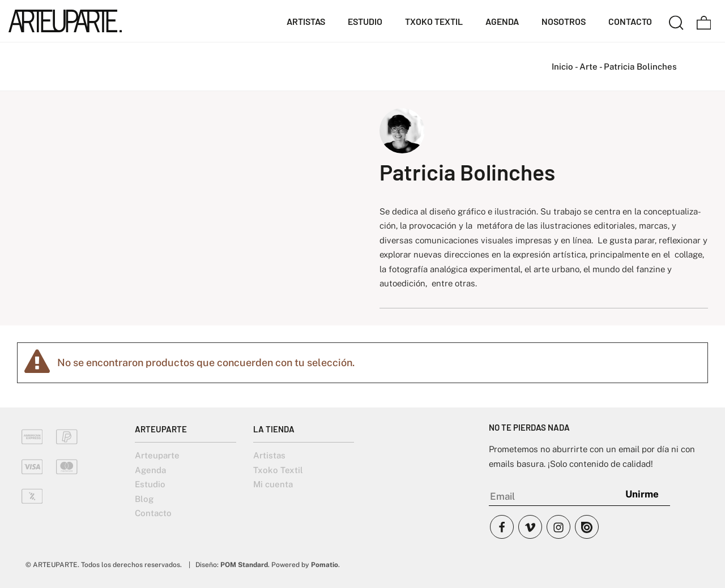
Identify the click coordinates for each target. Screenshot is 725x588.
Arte (588, 66)
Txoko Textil (278, 470)
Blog (144, 499)
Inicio (562, 66)
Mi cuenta (273, 484)
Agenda (150, 470)
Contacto (153, 513)
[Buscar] (676, 21)
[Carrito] (704, 21)
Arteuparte (157, 455)
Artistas (269, 455)
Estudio (150, 484)
